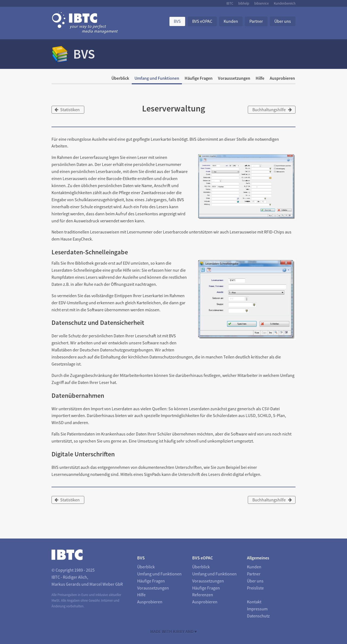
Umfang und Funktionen (157, 78)
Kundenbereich (285, 3)
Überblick (120, 78)
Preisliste (255, 588)
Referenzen (203, 595)
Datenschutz (258, 616)
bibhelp (244, 3)
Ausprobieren (282, 78)
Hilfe (260, 78)
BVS (177, 21)
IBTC (230, 3)
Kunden (231, 21)
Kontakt (254, 602)
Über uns (283, 21)
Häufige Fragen (199, 78)
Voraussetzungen (234, 78)
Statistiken (67, 110)
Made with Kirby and (174, 632)
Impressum (257, 609)
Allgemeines (258, 558)
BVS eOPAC (202, 21)
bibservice (261, 3)
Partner (256, 21)
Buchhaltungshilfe (272, 110)
